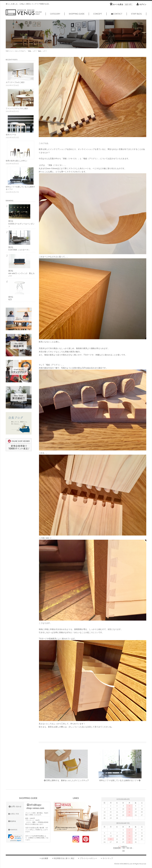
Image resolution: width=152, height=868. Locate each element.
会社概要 (44, 858)
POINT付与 (13, 830)
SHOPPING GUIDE (77, 14)
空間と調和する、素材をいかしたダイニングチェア (66, 766)
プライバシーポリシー (87, 858)
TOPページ (9, 51)
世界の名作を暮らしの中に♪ (16, 161)
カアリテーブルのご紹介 (15, 82)
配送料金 (12, 821)
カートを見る (122, 4)
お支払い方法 (13, 814)
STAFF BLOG (136, 14)
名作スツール (11, 134)
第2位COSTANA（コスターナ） (20, 241)
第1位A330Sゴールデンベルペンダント (20, 216)
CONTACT (117, 14)
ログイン (143, 4)
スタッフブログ (20, 51)
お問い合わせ (15, 806)
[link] (15, 838)
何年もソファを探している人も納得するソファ (120, 766)
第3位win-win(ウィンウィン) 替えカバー (20, 266)
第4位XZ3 (20, 290)
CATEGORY (55, 14)
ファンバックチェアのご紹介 (17, 108)
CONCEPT (98, 14)
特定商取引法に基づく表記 (63, 858)
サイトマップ (107, 858)
